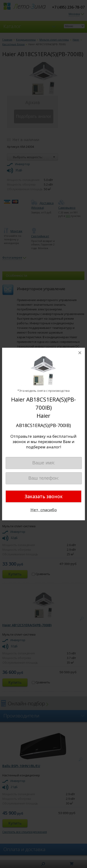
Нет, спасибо (44, 510)
